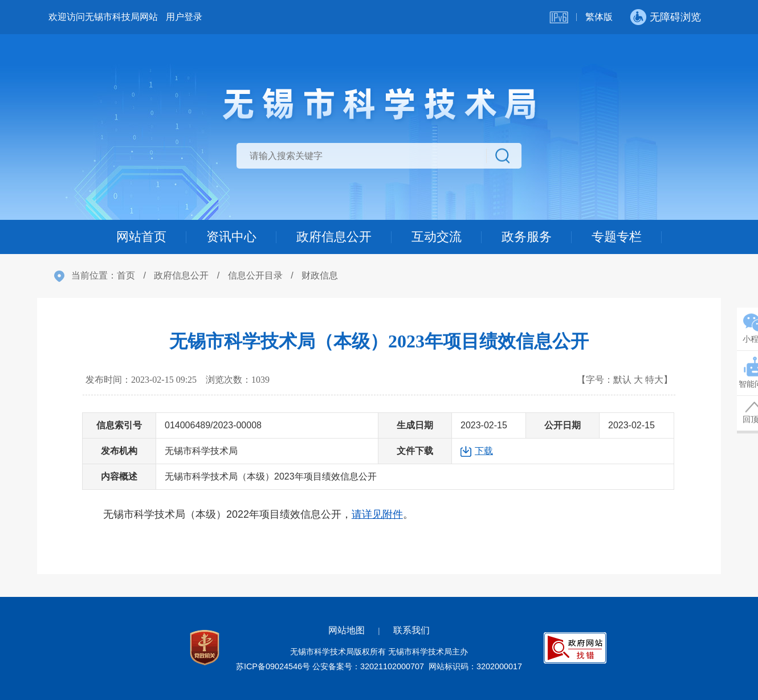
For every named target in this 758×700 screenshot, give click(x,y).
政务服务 (527, 237)
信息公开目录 (255, 275)
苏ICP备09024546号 (273, 666)
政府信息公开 (334, 237)
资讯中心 (231, 237)
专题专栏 (617, 237)
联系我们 (411, 630)
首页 (126, 275)
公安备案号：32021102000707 (368, 666)
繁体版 (599, 17)
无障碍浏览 (675, 17)
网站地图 (347, 630)
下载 (484, 451)
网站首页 (141, 237)
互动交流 (437, 237)
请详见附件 (377, 514)
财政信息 (320, 275)
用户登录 (184, 17)
